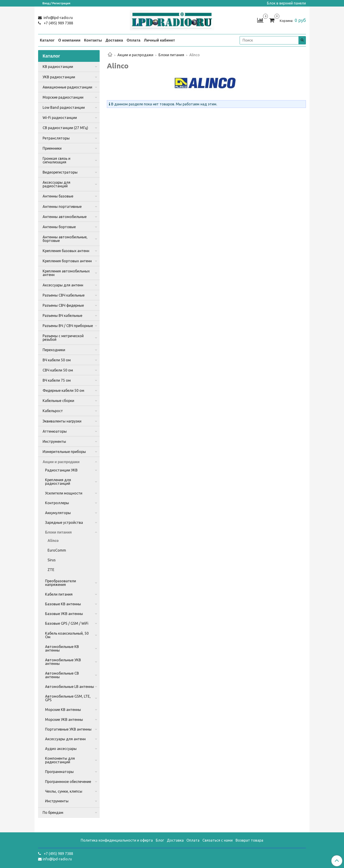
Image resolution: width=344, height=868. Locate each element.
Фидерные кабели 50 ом (63, 390)
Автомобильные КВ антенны (62, 648)
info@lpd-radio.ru (58, 18)
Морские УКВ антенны (64, 719)
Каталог (47, 40)
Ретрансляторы (56, 138)
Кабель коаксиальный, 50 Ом (67, 635)
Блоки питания (171, 55)
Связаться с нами (218, 840)
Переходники (54, 350)
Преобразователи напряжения (61, 583)
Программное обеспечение (68, 782)
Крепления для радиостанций (58, 482)
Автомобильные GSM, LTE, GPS (68, 698)
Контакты (93, 40)
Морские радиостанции (63, 97)
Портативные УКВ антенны (68, 729)
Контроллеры (57, 503)
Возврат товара (249, 840)
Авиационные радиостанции (67, 87)
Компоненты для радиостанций (60, 760)
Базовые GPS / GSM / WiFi (67, 623)
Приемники (52, 148)
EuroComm (57, 550)
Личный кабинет (159, 40)
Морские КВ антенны (63, 710)
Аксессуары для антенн (63, 285)
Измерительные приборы (64, 452)
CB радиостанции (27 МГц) (65, 128)
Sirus (52, 560)
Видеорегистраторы (60, 172)
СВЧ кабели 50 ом (58, 370)
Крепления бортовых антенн (67, 261)
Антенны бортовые (59, 227)
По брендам (53, 812)
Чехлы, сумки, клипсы (64, 791)
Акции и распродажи (135, 55)
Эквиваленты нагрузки (62, 421)
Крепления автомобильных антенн (66, 273)
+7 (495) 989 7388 (58, 23)
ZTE (51, 570)
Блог (160, 840)
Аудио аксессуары (61, 749)
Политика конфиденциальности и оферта (117, 840)
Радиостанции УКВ (61, 470)
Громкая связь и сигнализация (56, 160)
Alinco (53, 541)
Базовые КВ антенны (63, 604)
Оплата (134, 40)
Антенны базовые (58, 196)
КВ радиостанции (58, 67)
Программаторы (59, 772)
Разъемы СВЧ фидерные (63, 305)
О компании (69, 40)
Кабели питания (59, 594)
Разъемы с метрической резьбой (63, 338)
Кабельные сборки (58, 401)
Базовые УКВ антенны (64, 614)
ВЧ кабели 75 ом (57, 380)
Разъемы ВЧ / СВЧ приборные (68, 326)
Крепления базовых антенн (66, 251)
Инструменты (54, 441)
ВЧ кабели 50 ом (57, 360)
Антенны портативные (62, 207)
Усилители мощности (64, 493)
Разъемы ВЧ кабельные (62, 316)
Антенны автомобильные (65, 217)
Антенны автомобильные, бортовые (65, 239)
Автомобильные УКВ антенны (63, 662)
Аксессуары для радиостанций (56, 184)
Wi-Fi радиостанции (60, 118)
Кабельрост (53, 411)
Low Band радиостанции (64, 107)
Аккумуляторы (58, 513)
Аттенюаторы (55, 431)
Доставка (114, 40)
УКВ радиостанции (59, 77)
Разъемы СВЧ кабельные (64, 295)
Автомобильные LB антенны (70, 687)
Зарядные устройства (64, 522)
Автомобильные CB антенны (62, 675)
